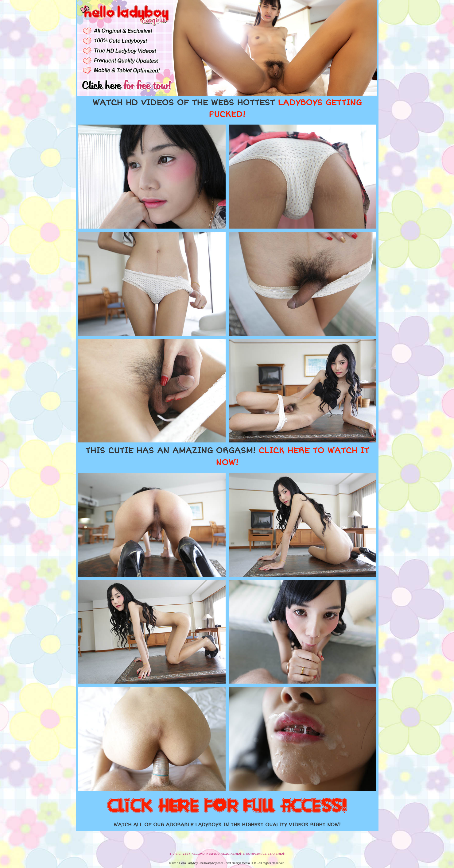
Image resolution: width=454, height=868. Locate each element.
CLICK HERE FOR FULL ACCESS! (227, 806)
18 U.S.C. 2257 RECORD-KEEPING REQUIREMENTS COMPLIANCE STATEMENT (227, 854)
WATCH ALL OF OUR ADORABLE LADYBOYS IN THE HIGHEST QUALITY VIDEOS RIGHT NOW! (227, 825)
